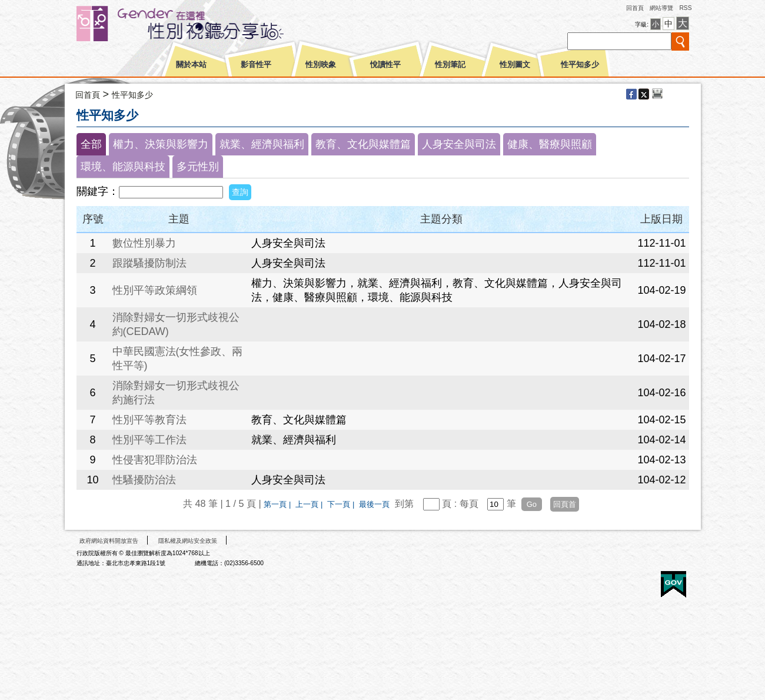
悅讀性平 (385, 65)
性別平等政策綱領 (155, 290)
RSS (685, 8)
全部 (91, 144)
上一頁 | (310, 504)
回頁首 (565, 504)
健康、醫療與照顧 (550, 144)
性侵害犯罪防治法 (155, 460)
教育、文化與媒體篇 (363, 144)
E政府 (673, 584)
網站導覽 (661, 8)
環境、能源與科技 (123, 167)
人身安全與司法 (459, 144)
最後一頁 (374, 504)
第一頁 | (278, 504)
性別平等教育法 (149, 420)
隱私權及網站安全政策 (188, 541)
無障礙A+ (629, 580)
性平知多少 (580, 65)
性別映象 (321, 65)
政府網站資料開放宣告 (109, 541)
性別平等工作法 (149, 440)
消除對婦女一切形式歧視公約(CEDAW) (176, 324)
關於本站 (191, 65)
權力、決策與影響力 (161, 144)
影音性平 (256, 65)
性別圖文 (515, 65)
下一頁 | (342, 504)
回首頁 (635, 8)
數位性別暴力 (144, 243)
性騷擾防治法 (144, 480)
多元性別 (198, 167)
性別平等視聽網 (202, 24)
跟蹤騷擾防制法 (149, 263)
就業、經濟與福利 (262, 144)
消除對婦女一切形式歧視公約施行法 (176, 393)
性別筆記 (450, 65)
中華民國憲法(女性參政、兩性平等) (178, 359)
